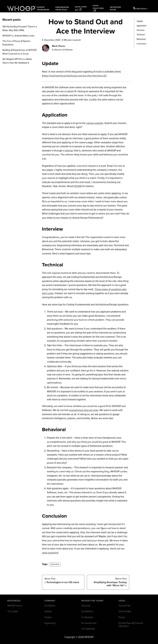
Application (141, 26)
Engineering (50, 623)
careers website (95, 123)
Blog (28, 8)
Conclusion (141, 44)
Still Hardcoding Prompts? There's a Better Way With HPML (20, 28)
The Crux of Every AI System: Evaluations (17, 43)
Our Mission (50, 606)
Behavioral (141, 39)
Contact (48, 617)
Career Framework (43, 9)
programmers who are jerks (84, 410)
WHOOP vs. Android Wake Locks (18, 36)
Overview (86, 606)
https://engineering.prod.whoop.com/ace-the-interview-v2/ (74, 76)
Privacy (122, 617)
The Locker (13, 611)
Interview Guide (115, 9)
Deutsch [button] (139, 8)
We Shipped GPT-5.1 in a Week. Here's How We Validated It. (17, 61)
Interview (141, 30)
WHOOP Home (15, 606)
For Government (89, 623)
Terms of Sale (125, 611)
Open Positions (98, 8)
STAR (78, 186)
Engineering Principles (62, 9)
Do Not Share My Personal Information (131, 625)
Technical (141, 35)
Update (140, 21)
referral (69, 151)
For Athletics (87, 611)
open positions (50, 553)
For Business (87, 617)
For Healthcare (88, 629)
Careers (48, 611)
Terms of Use (124, 606)
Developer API (81, 8)
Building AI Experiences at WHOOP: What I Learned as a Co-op (20, 52)
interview (55, 564)
